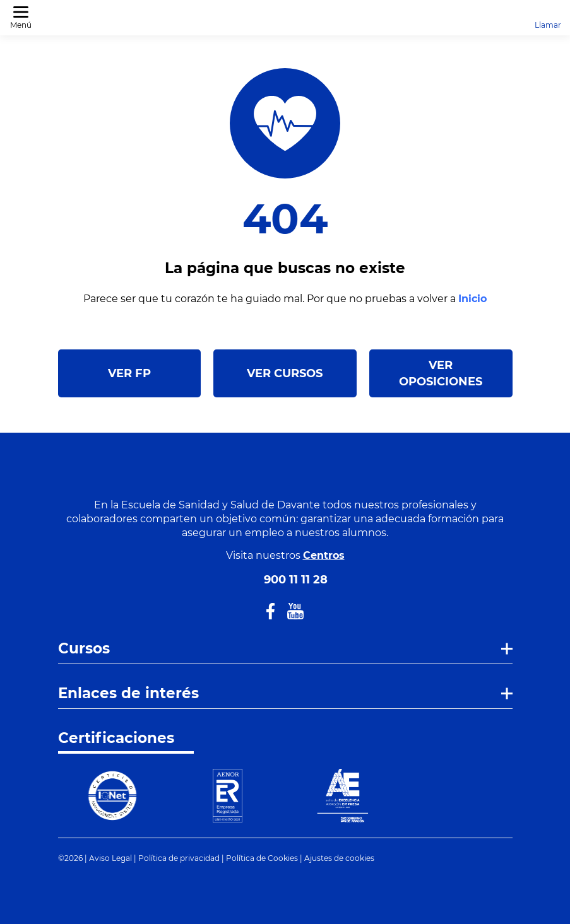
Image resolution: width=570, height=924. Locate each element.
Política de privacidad (179, 858)
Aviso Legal (110, 858)
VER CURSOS (285, 373)
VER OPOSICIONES (441, 373)
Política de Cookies (262, 858)
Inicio (472, 299)
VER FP (129, 373)
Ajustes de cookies (339, 858)
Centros (324, 555)
